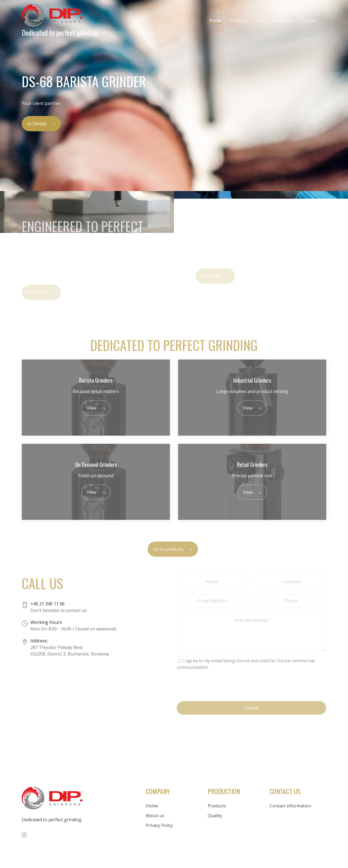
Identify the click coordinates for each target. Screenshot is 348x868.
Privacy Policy (159, 825)
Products (239, 20)
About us (155, 816)
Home (215, 20)
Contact (309, 20)
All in (261, 20)
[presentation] (218, 685)
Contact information (290, 806)
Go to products (173, 556)
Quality (215, 816)
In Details (41, 124)
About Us (283, 20)
